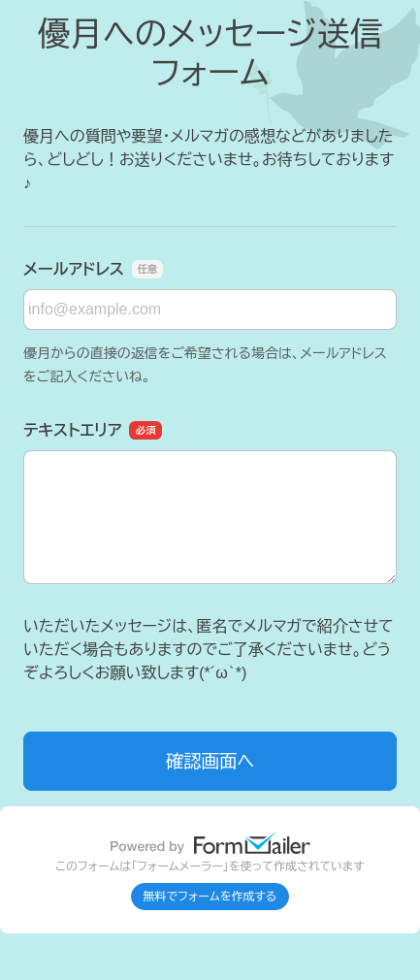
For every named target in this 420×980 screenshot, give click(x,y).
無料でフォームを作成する (210, 897)
